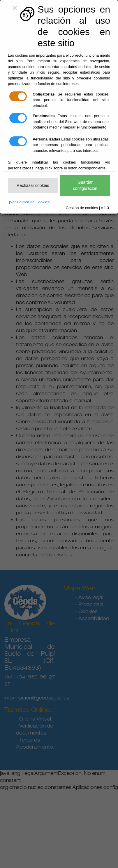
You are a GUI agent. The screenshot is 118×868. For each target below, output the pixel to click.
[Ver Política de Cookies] (30, 202)
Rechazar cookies (33, 185)
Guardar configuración (85, 185)
